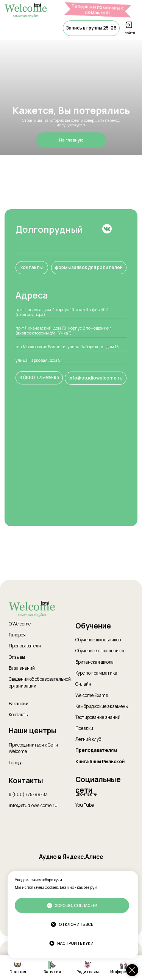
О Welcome (20, 624)
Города (16, 763)
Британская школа (94, 662)
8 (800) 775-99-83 (28, 795)
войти (130, 33)
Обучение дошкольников (100, 651)
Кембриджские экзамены (102, 706)
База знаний (22, 668)
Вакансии (19, 704)
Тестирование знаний (98, 717)
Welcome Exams (92, 695)
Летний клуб (88, 739)
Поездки (84, 728)
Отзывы (17, 657)
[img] (107, 229)
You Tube (85, 805)
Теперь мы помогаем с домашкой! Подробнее (98, 12)
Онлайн (83, 684)
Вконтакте (86, 794)
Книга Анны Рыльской (100, 762)
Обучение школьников (98, 640)
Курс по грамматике (96, 673)
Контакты (19, 715)
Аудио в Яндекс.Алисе (71, 857)
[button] (91, 28)
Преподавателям (96, 750)
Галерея (17, 635)
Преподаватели (25, 646)
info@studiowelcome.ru (33, 806)
